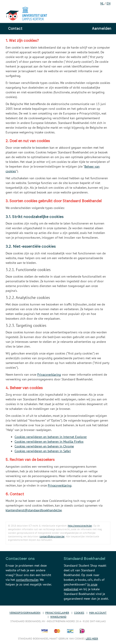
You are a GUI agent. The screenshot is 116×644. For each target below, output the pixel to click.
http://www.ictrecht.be (80, 526)
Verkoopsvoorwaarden (25, 613)
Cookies (79, 613)
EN (108, 3)
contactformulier (27, 580)
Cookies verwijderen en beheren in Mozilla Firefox (49, 442)
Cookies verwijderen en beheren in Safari (43, 451)
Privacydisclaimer (57, 613)
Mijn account (98, 613)
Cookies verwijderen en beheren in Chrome (44, 446)
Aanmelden (102, 29)
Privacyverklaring (49, 375)
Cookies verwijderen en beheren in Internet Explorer (51, 437)
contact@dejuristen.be (52, 536)
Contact (15, 29)
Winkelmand (58, 617)
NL (102, 3)
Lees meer (92, 638)
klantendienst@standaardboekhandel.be (34, 510)
